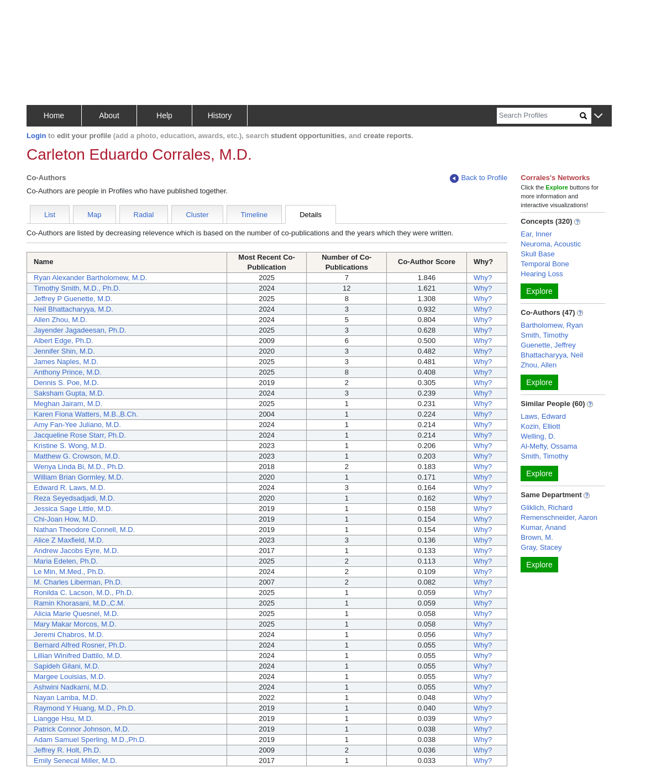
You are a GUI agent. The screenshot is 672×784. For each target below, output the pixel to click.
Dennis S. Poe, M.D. (66, 383)
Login (36, 136)
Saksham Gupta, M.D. (69, 393)
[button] (598, 116)
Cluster (197, 215)
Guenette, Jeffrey (548, 345)
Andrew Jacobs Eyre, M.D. (76, 551)
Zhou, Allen (539, 365)
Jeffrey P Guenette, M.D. (73, 299)
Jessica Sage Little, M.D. (73, 509)
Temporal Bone (545, 264)
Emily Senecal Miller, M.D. (75, 761)
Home (54, 115)
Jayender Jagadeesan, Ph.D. (80, 330)
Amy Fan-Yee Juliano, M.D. (77, 425)
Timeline (254, 215)
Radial (144, 215)
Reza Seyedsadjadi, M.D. (74, 498)
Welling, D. (538, 436)
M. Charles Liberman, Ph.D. (78, 582)
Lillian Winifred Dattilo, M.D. (78, 656)
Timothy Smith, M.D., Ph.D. (77, 288)
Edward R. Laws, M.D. (69, 488)
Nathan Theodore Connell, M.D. (84, 530)
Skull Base (537, 254)
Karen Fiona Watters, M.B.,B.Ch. (86, 414)
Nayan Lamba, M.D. (66, 698)
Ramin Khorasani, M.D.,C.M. (79, 603)
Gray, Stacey (541, 547)
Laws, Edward (543, 416)
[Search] (538, 116)
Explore (539, 291)
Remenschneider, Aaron (559, 517)
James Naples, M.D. (66, 362)
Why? (483, 278)
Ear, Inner (536, 234)
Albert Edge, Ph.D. (64, 341)
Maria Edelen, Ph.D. (66, 561)
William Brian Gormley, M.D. (78, 477)
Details (311, 215)
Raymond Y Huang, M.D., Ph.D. (85, 708)
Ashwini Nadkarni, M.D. (71, 687)
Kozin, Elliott (540, 426)
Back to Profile (479, 178)
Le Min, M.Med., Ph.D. (69, 572)
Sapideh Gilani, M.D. (67, 666)
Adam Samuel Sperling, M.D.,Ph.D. (90, 740)
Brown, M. (537, 537)
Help (164, 115)
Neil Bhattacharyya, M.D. (73, 309)
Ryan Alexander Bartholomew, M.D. (90, 278)
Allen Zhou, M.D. (61, 320)
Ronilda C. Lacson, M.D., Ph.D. (84, 593)
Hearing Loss (542, 274)
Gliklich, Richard (547, 507)
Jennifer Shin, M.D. (64, 351)
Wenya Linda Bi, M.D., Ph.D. (79, 467)
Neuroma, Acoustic (551, 244)
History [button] (220, 115)
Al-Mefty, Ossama (549, 446)
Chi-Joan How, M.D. (66, 519)
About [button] (109, 115)
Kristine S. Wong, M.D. (70, 446)
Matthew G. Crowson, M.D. (77, 456)
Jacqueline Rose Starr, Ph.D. (80, 435)
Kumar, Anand (543, 527)
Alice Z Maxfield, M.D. (69, 540)
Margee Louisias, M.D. (70, 677)
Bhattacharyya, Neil (552, 355)
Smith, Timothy (544, 335)
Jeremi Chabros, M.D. (69, 635)
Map (94, 215)
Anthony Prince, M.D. (68, 372)
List (50, 215)
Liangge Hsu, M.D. (64, 719)
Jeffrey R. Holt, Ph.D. (67, 750)
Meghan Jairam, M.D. (68, 404)
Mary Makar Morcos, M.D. (75, 624)
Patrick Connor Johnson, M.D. (82, 729)
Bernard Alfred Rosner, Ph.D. (80, 645)
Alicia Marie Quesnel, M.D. (76, 614)
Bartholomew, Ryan (552, 325)
